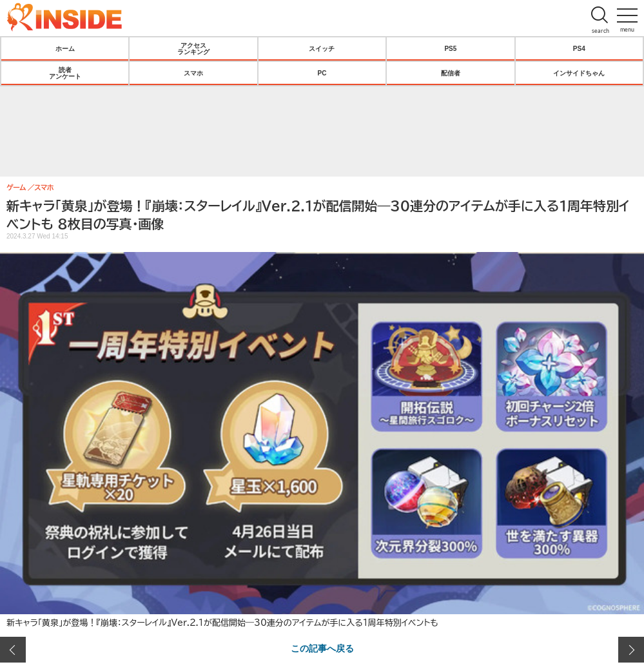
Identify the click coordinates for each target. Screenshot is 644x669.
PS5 (450, 48)
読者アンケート (65, 73)
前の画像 (13, 650)
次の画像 (631, 650)
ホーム (65, 48)
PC (322, 73)
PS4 (579, 48)
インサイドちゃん (579, 73)
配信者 (451, 73)
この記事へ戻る (322, 648)
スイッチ (322, 48)
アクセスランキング (193, 48)
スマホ (193, 73)
